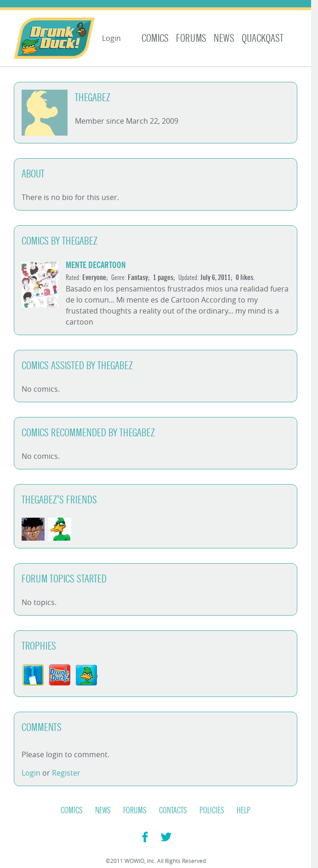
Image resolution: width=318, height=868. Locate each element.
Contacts (173, 811)
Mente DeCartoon (96, 265)
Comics (155, 38)
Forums (191, 38)
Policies (212, 811)
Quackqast (263, 38)
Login (111, 38)
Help (244, 811)
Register (66, 773)
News (224, 38)
